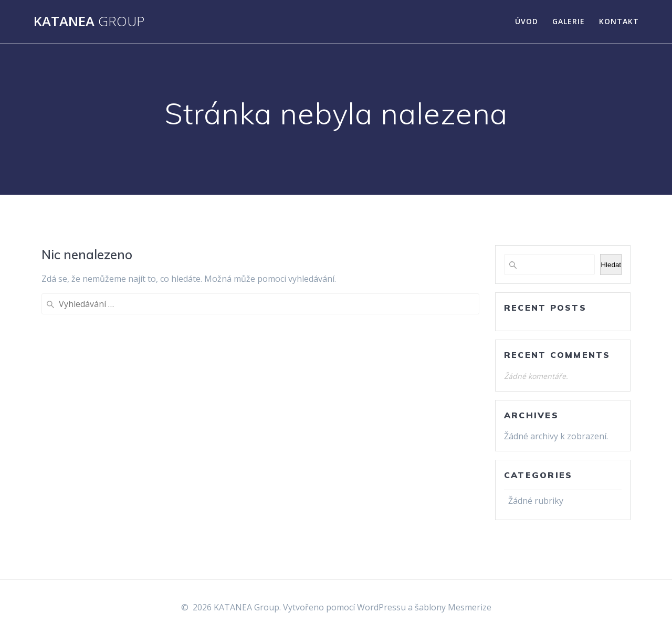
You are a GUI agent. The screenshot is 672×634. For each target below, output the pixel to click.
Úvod (527, 21)
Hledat (611, 265)
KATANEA (89, 22)
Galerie (569, 21)
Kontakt (619, 21)
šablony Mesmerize (453, 607)
